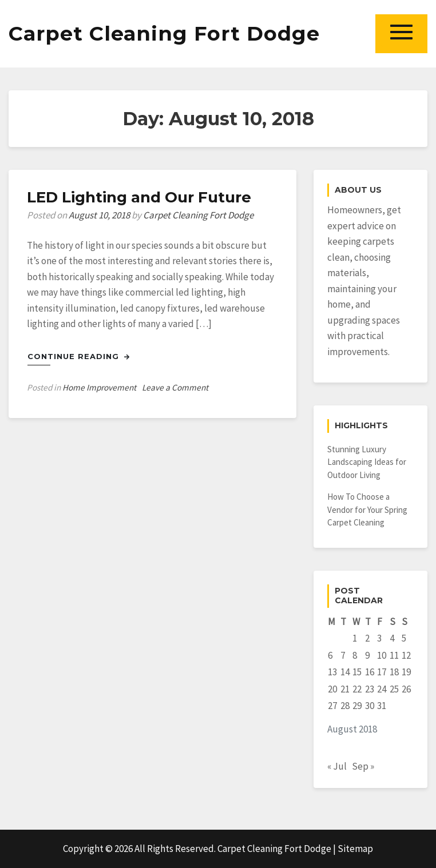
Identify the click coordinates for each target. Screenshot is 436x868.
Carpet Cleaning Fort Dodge (164, 33)
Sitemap (355, 849)
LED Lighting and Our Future (139, 197)
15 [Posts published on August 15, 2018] (357, 672)
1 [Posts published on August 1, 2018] (355, 638)
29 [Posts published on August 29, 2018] (357, 706)
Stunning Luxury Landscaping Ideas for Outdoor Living (367, 462)
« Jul (337, 766)
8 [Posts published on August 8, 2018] (355, 655)
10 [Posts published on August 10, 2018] (382, 655)
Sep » (363, 766)
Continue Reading (79, 356)
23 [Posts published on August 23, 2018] (370, 689)
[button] (401, 33)
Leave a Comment (175, 387)
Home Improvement (99, 387)
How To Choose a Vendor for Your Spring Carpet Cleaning (367, 509)
